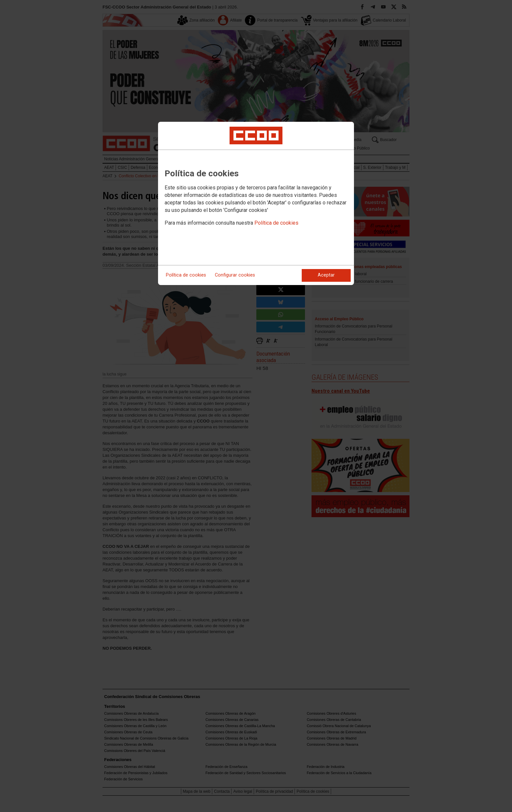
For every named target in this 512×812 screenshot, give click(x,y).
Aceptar (326, 275)
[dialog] (256, 203)
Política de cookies (276, 223)
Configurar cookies (235, 275)
